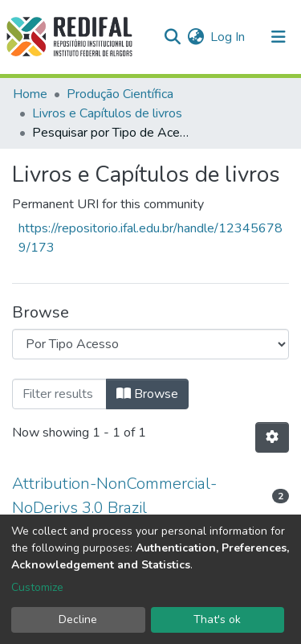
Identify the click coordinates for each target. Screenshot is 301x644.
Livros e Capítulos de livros (107, 113)
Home (30, 94)
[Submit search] (172, 37)
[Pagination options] (272, 437)
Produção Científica (120, 94)
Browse (147, 394)
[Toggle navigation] (279, 37)
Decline (78, 619)
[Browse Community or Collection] (150, 344)
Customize (37, 587)
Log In (228, 37)
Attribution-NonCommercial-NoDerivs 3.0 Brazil (114, 496)
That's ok (217, 619)
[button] (195, 37)
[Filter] (59, 394)
